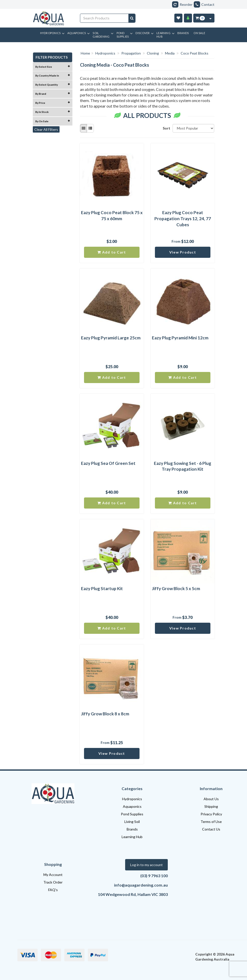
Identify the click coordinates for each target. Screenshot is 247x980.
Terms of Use (211, 822)
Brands (132, 829)
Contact (204, 4)
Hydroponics (132, 799)
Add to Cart (112, 252)
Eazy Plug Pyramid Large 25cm (111, 338)
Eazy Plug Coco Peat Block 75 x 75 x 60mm (112, 216)
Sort (166, 128)
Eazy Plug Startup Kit (102, 588)
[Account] (188, 18)
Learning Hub (132, 837)
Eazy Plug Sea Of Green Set (108, 463)
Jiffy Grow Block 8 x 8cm (105, 714)
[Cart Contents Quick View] (210, 18)
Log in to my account (146, 865)
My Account (53, 875)
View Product (183, 252)
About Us (211, 799)
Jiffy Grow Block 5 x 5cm (176, 588)
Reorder (182, 4)
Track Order (53, 882)
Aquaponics (132, 806)
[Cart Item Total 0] (200, 18)
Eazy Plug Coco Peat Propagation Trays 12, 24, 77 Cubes (183, 219)
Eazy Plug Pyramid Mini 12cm (180, 338)
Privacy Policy (211, 814)
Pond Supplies (132, 814)
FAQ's (53, 890)
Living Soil (132, 822)
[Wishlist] (178, 18)
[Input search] (104, 18)
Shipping (211, 806)
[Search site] (132, 18)
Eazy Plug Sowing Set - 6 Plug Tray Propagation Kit (183, 466)
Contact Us (211, 829)
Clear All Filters (46, 129)
